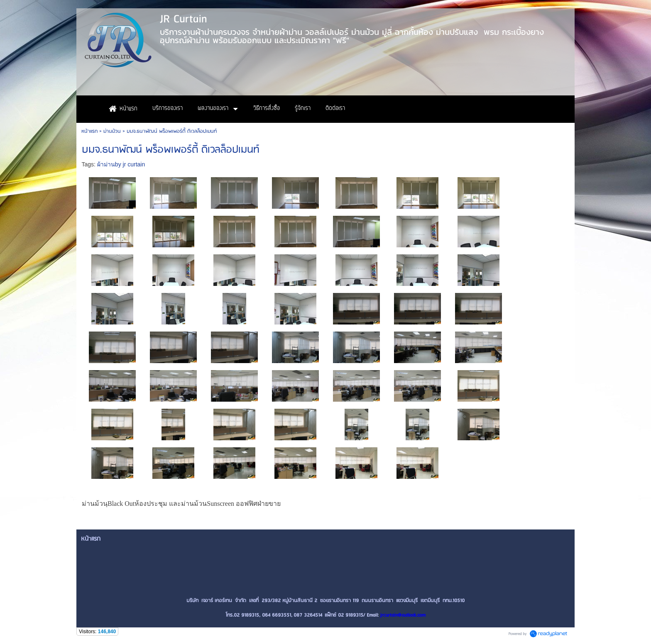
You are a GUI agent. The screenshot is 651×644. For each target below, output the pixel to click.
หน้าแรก (89, 131)
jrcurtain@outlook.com (403, 615)
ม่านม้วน (112, 131)
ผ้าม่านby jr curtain (121, 164)
